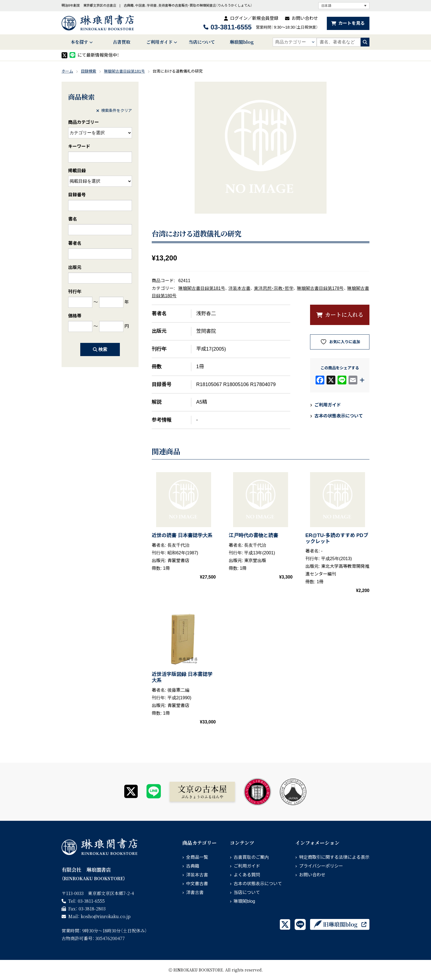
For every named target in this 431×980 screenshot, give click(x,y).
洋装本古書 (239, 288)
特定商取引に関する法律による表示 (334, 857)
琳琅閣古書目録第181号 (124, 71)
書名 (73, 219)
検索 (100, 349)
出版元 (75, 267)
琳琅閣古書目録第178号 (320, 288)
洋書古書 (195, 892)
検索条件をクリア (114, 111)
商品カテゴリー (84, 122)
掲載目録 (77, 171)
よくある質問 (247, 875)
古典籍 (193, 866)
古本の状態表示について (339, 416)
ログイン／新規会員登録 (254, 18)
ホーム (67, 71)
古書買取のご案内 (251, 857)
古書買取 (121, 42)
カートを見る (352, 23)
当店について (202, 42)
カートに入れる (344, 314)
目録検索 (89, 71)
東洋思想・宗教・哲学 (274, 288)
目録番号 (77, 195)
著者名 (75, 243)
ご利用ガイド (159, 42)
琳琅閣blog (242, 42)
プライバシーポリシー (321, 866)
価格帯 (75, 316)
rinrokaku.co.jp (106, 916)
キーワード (79, 146)
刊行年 (75, 292)
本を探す (79, 42)
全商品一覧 (197, 857)
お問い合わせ (305, 18)
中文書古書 (197, 884)
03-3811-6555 (231, 27)
